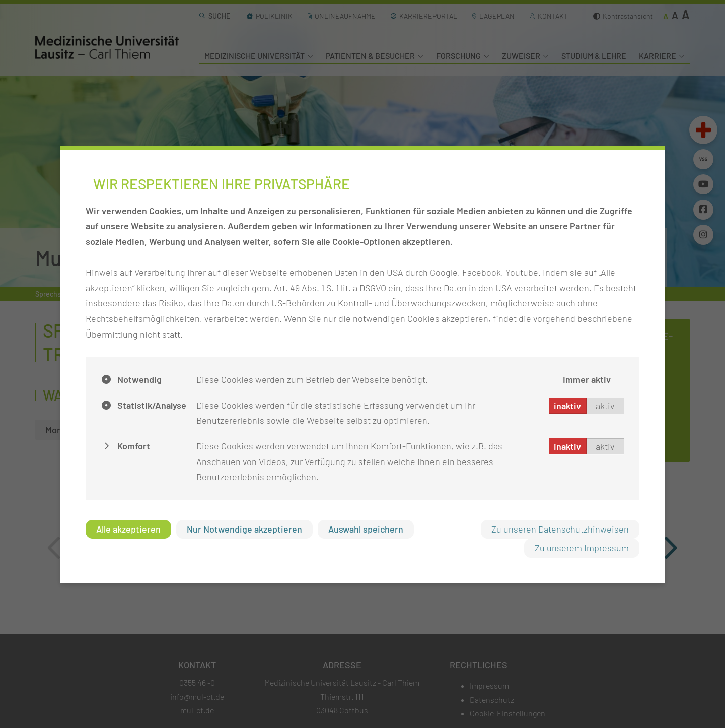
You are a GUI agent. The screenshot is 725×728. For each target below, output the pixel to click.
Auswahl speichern (366, 529)
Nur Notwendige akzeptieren (244, 529)
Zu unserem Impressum (582, 548)
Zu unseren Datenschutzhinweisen (560, 529)
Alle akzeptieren (128, 529)
